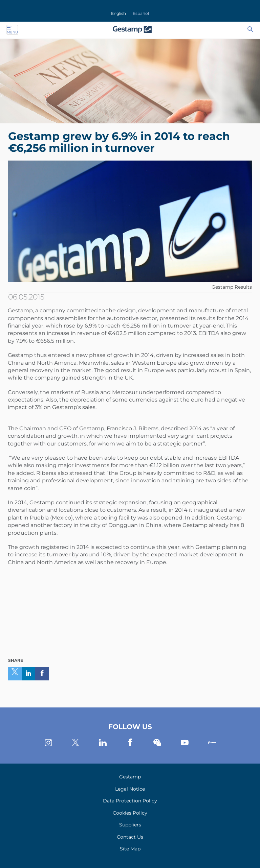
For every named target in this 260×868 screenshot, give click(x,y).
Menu (12, 30)
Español (141, 13)
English (118, 13)
